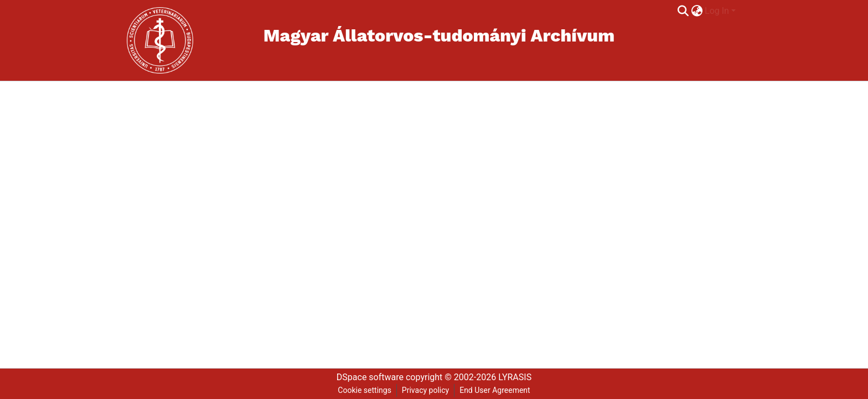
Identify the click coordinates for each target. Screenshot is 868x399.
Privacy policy (425, 390)
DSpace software (370, 377)
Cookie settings (365, 390)
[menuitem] (697, 11)
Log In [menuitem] (717, 11)
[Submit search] (683, 11)
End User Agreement (495, 390)
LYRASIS (515, 377)
